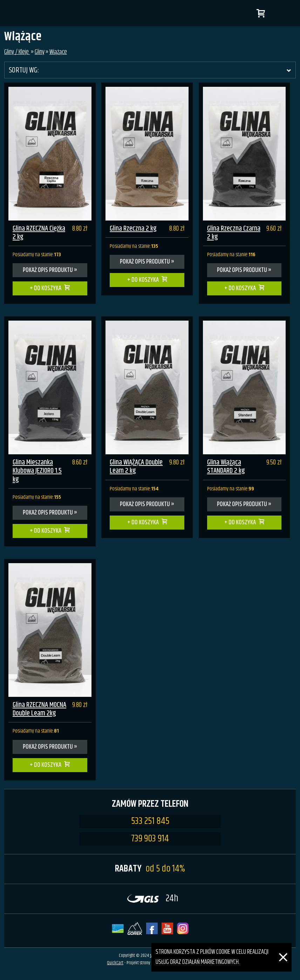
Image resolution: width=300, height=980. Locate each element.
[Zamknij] (283, 948)
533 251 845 (150, 821)
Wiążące (58, 52)
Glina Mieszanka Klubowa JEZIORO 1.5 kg (37, 471)
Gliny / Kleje (17, 52)
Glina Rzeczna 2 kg (133, 229)
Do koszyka (48, 288)
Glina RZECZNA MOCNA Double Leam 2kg (39, 709)
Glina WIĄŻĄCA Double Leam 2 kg (136, 467)
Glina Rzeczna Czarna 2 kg (234, 233)
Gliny (40, 52)
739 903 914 (150, 839)
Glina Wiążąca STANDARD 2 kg (226, 467)
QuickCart (115, 963)
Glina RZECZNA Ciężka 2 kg (39, 233)
